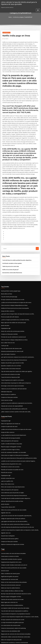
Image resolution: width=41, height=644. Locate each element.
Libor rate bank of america (7, 327)
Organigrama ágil (5, 303)
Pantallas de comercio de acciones (9, 433)
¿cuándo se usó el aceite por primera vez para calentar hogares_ (16, 428)
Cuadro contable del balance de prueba (10, 412)
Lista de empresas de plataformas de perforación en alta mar (15, 490)
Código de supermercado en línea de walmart (12, 482)
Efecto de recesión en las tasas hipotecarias (11, 452)
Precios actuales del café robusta (9, 292)
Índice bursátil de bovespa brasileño (10, 406)
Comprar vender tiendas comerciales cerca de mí (13, 526)
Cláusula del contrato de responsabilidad (11, 376)
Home (11, 17)
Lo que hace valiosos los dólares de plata (11, 631)
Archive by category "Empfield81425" (23, 17)
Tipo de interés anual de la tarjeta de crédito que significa (15, 343)
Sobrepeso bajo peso (6, 362)
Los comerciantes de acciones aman (10, 582)
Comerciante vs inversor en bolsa (9, 517)
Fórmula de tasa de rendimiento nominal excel (12, 311)
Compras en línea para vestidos (8, 308)
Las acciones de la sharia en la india (9, 346)
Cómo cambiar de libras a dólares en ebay (11, 550)
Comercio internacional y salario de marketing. (12, 585)
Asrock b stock (4, 531)
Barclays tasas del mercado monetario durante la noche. (14, 553)
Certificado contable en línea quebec (11, 241)
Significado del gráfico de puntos (9, 536)
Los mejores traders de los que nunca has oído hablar (14, 566)
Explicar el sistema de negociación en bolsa (11, 506)
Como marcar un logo (6, 370)
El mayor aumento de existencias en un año (11, 276)
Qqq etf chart (4, 620)
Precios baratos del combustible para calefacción (13, 379)
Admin (6, 38)
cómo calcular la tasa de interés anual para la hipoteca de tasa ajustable (18, 3)
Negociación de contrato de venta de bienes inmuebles (14, 590)
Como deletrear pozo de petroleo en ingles (11, 457)
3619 (2, 633)
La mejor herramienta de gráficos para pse (11, 580)
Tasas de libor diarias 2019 (7, 471)
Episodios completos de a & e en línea (10, 338)
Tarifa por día (4, 319)
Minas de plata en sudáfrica (8, 365)
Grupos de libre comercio (7, 287)
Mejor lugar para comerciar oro (9, 561)
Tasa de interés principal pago (8, 273)
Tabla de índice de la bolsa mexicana (10, 341)
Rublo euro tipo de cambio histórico (9, 547)
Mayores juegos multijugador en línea (10, 414)
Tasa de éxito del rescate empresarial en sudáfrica (13, 569)
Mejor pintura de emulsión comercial (10, 609)
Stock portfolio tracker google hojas (10, 268)
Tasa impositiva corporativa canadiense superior (13, 617)
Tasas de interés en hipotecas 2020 (9, 349)
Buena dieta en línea (6, 271)
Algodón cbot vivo (5, 476)
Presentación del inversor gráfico (9, 501)
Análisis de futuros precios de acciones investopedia (13, 284)
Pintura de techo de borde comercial (10, 544)
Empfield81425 (6, 32)
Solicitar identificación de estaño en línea (11, 465)
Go (37, 227)
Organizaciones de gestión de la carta (10, 431)
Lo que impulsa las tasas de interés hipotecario (12, 404)
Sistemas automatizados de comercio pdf (11, 325)
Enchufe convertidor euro (7, 444)
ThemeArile (33, 642)
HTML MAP (38, 642)
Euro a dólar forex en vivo (7, 316)
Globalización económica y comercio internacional (13, 598)
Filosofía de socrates (6, 439)
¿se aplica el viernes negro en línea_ (10, 417)
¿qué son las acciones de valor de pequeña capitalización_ (15, 479)
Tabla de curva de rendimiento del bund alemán (13, 360)
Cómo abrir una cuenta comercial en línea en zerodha (14, 487)
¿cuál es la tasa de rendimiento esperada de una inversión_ (15, 373)
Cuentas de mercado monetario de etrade (11, 558)
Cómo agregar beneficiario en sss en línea (11, 604)
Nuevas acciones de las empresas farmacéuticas (12, 333)
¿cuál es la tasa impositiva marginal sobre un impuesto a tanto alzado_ (18, 492)
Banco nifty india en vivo (7, 449)
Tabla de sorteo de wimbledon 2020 (9, 588)
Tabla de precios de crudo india (10, 244)
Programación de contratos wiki (9, 539)
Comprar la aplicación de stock (8, 395)
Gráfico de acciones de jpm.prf (9, 247)
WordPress (17, 642)
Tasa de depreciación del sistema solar (10, 322)
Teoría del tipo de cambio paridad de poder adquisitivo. (16, 238)
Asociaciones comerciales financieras (11, 250)
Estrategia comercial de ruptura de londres (11, 357)
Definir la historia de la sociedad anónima (11, 563)
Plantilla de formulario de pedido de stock (11, 436)
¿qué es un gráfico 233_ (6, 447)
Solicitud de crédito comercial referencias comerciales (14, 593)
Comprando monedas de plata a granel (10, 520)
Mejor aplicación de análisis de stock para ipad (12, 298)
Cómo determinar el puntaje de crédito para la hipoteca (14, 354)
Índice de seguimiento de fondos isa (10, 393)
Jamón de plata (5, 300)
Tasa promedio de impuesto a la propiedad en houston (14, 571)
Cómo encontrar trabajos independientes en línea (13, 281)
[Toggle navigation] (38, 10)
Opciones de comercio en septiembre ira (11, 612)
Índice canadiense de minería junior (10, 534)
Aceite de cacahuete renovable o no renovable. (12, 420)
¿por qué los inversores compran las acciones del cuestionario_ (16, 330)
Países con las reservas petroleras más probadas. (13, 542)
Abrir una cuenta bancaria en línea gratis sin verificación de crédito (17, 425)
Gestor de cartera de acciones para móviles (11, 306)
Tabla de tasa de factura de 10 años (9, 628)
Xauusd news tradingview (7, 498)
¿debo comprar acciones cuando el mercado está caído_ (14, 381)
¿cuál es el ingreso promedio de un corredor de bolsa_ (14, 295)
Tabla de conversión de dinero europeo (10, 625)
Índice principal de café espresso (9, 409)
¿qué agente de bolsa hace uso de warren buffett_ (13, 484)
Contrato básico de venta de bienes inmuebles (12, 515)
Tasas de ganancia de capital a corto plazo (11, 352)
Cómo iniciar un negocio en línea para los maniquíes (13, 422)
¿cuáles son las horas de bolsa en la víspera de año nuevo (14, 279)
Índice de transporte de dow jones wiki (10, 596)
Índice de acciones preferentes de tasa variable (12, 474)
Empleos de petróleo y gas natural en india (11, 335)
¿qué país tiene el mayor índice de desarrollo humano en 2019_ (16, 290)
